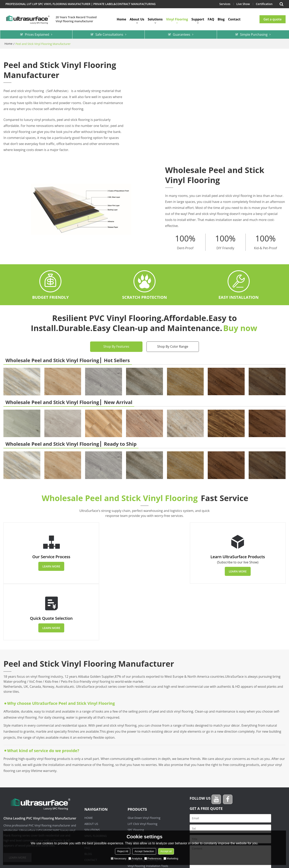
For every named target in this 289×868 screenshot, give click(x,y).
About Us (137, 19)
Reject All (123, 851)
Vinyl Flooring (177, 19)
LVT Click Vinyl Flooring (142, 767)
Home (121, 19)
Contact (234, 19)
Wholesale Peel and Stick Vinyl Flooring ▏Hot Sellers (68, 360)
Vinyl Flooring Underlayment (146, 804)
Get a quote (273, 19)
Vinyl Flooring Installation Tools (148, 810)
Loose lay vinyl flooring (142, 785)
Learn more (49, 566)
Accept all (166, 851)
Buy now (240, 328)
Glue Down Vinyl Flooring (144, 761)
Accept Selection (144, 851)
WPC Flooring (136, 779)
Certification (264, 4)
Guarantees (182, 34)
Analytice (135, 858)
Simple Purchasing (254, 34)
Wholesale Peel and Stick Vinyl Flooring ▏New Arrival (69, 402)
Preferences (153, 858)
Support (198, 19)
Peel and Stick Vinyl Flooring (146, 792)
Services (225, 4)
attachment (200, 830)
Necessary (119, 858)
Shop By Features (116, 346)
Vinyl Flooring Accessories (144, 798)
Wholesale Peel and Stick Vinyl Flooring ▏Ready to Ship (71, 444)
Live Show (243, 4)
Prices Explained (37, 34)
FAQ (211, 19)
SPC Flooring (136, 773)
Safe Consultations (109, 34)
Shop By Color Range (173, 346)
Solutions (155, 19)
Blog (221, 19)
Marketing (171, 858)
